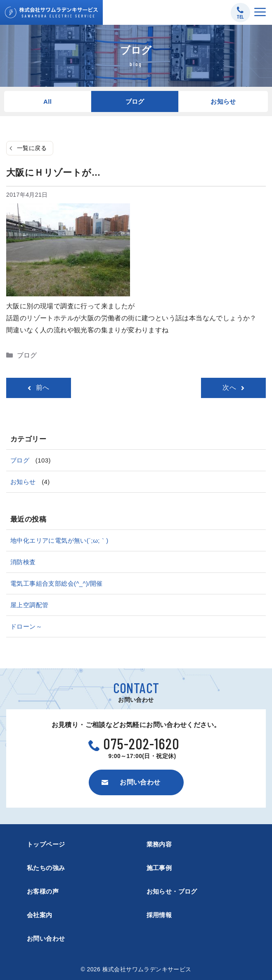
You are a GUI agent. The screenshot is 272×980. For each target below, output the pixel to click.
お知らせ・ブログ (172, 891)
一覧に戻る (32, 148)
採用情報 (159, 915)
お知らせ (223, 101)
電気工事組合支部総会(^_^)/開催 (57, 583)
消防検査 (23, 562)
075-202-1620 (142, 743)
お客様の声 (43, 891)
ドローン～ (26, 626)
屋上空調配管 (29, 605)
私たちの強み (46, 868)
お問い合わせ (46, 938)
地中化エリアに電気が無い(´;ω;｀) (59, 540)
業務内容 (159, 844)
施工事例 (159, 868)
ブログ (135, 101)
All (47, 101)
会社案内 (40, 915)
